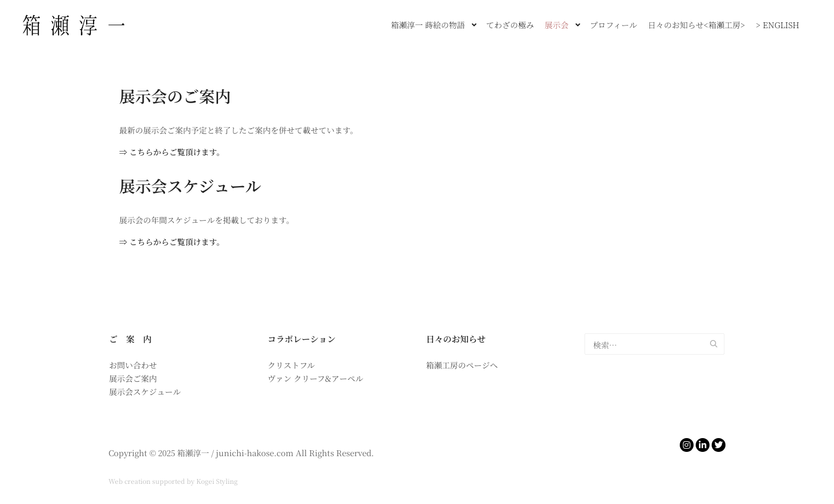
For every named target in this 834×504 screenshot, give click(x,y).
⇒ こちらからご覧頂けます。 (172, 152)
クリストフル (291, 365)
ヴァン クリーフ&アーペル (315, 378)
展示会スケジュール (190, 186)
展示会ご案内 (133, 378)
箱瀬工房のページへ (462, 365)
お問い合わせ (133, 365)
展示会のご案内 (175, 96)
